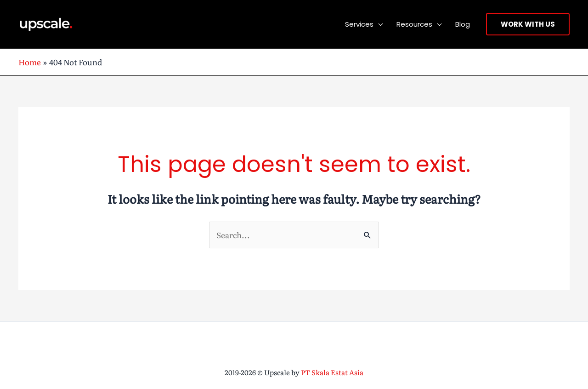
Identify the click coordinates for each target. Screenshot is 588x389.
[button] (528, 24)
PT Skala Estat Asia (332, 372)
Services (359, 24)
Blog (463, 24)
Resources (414, 24)
